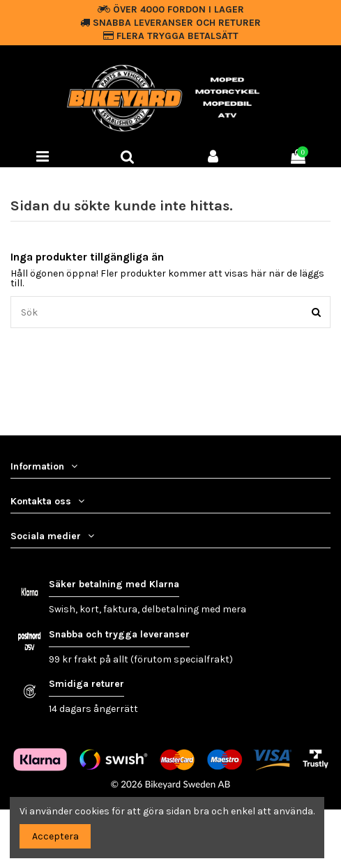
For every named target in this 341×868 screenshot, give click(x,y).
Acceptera (55, 836)
